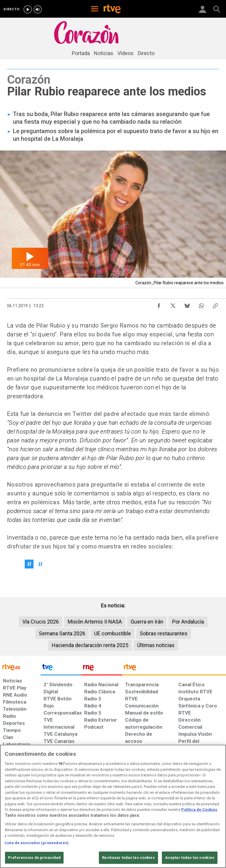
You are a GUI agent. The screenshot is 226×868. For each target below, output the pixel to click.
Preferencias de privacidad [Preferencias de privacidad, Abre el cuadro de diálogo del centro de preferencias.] (34, 858)
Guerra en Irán (147, 622)
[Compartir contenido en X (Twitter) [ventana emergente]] (173, 304)
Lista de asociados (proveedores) (37, 843)
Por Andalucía (188, 622)
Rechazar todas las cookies (128, 858)
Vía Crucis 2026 (41, 622)
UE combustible (113, 633)
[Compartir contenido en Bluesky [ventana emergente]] (187, 304)
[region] (113, 806)
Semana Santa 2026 (62, 633)
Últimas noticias (156, 645)
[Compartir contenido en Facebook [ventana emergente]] (159, 304)
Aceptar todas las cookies (190, 858)
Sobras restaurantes (164, 633)
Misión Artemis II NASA (95, 622)
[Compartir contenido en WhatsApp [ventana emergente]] (201, 304)
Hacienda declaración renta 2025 (90, 645)
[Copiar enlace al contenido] (215, 304)
